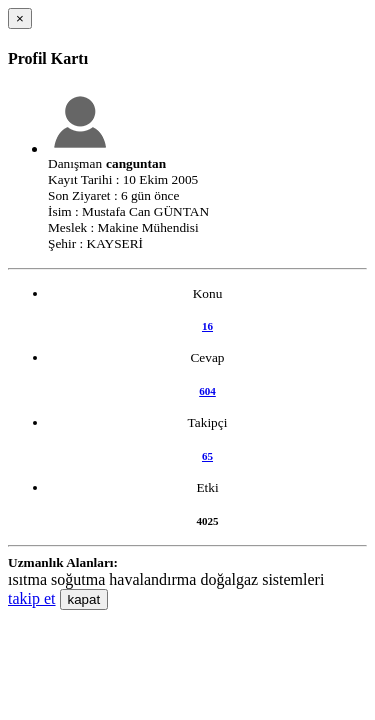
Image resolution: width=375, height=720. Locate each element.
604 (207, 391)
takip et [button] (32, 598)
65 (207, 456)
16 (207, 326)
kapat (84, 599)
